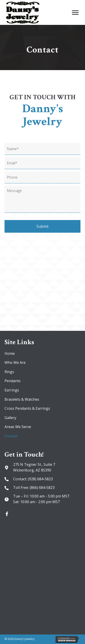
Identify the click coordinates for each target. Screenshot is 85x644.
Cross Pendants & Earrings (27, 408)
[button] (7, 514)
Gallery (10, 418)
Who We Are (15, 362)
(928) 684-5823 (40, 479)
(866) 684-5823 (42, 488)
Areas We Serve (18, 427)
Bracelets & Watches (22, 399)
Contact (11, 436)
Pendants (13, 381)
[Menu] (75, 13)
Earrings (12, 390)
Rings (9, 372)
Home (10, 353)
